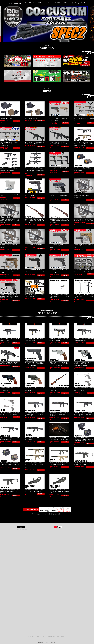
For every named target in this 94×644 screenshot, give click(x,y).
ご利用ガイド (31, 3)
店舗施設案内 (58, 3)
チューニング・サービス (48, 3)
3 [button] (47, 44)
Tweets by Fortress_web (21, 529)
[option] (47, 23)
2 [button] (45, 44)
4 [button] (49, 44)
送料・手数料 (38, 3)
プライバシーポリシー (42, 637)
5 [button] (51, 44)
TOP (25, 3)
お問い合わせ (64, 637)
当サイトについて (32, 637)
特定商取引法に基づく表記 (54, 637)
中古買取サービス (66, 3)
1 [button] (43, 44)
